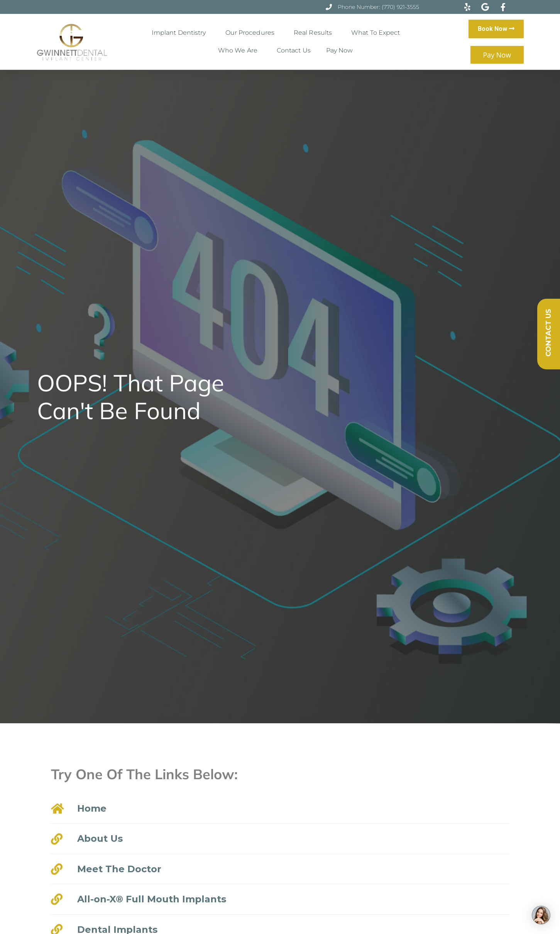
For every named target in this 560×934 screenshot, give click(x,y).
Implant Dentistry (181, 33)
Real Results (315, 33)
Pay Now (340, 50)
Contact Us (294, 50)
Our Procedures (252, 33)
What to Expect (377, 33)
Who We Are (240, 51)
